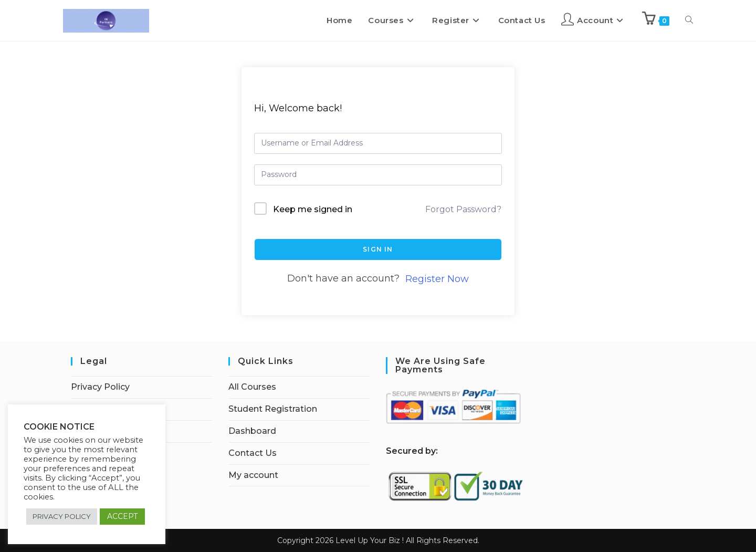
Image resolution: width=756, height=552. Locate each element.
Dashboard (252, 431)
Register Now (437, 279)
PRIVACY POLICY (62, 516)
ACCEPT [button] (122, 516)
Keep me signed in (313, 209)
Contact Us (253, 453)
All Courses (252, 387)
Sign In (378, 249)
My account (253, 475)
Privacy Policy (100, 387)
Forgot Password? (463, 209)
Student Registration (273, 409)
